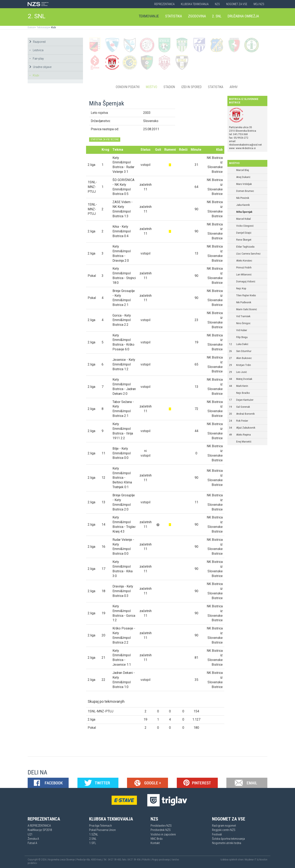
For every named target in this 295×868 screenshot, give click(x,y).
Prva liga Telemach (100, 826)
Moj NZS (259, 4)
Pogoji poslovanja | (162, 860)
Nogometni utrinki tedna (227, 843)
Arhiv (234, 87)
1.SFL (93, 843)
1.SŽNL (94, 834)
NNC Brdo (157, 839)
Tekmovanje (149, 16)
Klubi (53, 27)
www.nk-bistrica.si (246, 148)
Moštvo (151, 87)
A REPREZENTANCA (39, 826)
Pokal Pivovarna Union (102, 830)
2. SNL (37, 16)
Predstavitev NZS (161, 826)
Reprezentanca (164, 4)
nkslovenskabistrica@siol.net (245, 145)
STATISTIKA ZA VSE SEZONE (105, 139)
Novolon (263, 860)
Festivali (217, 834)
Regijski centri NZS (224, 830)
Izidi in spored (191, 87)
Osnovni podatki (128, 87)
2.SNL (93, 839)
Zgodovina (197, 16)
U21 (30, 834)
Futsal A (32, 843)
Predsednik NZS (161, 830)
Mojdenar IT (251, 860)
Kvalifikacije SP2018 (40, 830)
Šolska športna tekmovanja (228, 839)
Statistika (174, 16)
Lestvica (36, 50)
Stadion (169, 87)
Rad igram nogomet (224, 826)
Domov (31, 27)
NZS (217, 4)
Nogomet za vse (237, 4)
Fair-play (37, 59)
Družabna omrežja (243, 16)
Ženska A (33, 839)
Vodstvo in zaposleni (163, 834)
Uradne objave (40, 67)
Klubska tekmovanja (195, 4)
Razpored (37, 42)
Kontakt (155, 843)
